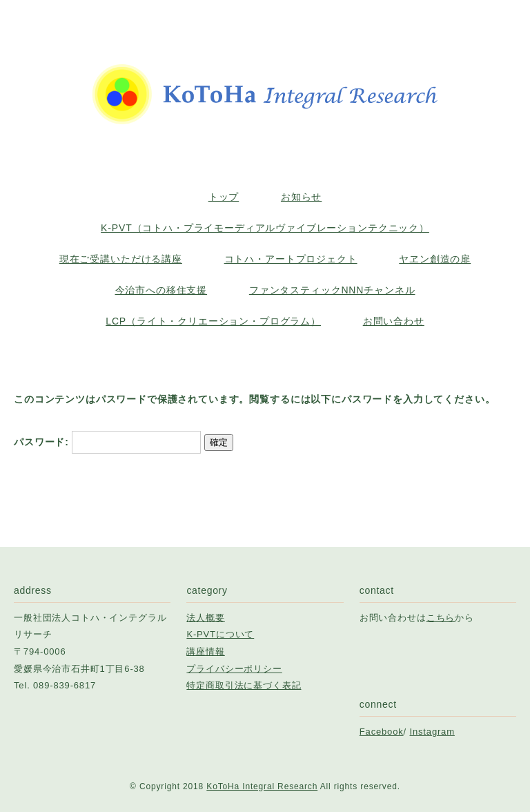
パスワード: (107, 442)
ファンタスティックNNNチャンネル (332, 290)
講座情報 (205, 651)
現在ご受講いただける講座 (121, 259)
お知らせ (301, 197)
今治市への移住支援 (161, 290)
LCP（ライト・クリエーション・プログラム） (213, 321)
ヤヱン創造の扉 (435, 259)
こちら (441, 618)
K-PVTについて (220, 634)
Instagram (432, 732)
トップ (224, 197)
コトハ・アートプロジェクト (291, 259)
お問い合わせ (394, 321)
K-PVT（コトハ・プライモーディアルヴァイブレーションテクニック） (265, 228)
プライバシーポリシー (234, 669)
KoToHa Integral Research (262, 786)
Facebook (382, 732)
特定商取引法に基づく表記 (244, 685)
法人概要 (205, 618)
